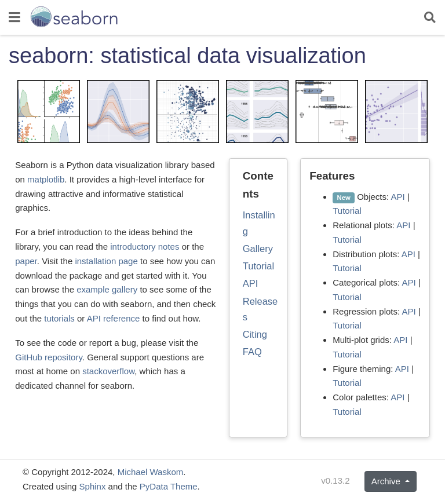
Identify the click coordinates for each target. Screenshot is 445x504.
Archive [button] (387, 481)
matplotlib (46, 179)
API (251, 283)
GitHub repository (49, 357)
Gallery (258, 249)
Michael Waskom (151, 472)
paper (26, 261)
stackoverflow (108, 371)
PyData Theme (169, 486)
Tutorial (258, 266)
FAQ (252, 352)
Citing (255, 334)
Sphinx (93, 486)
